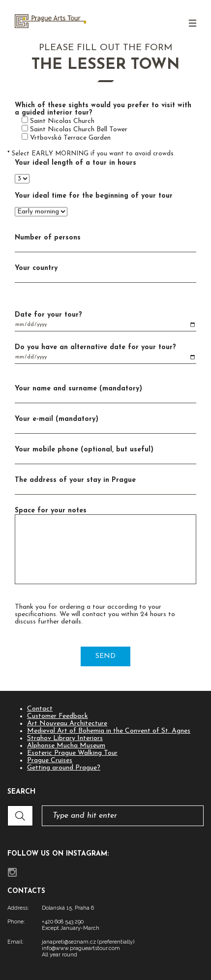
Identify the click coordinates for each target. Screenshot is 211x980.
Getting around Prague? (64, 768)
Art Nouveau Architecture (67, 724)
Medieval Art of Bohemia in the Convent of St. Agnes (109, 731)
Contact (40, 709)
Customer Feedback (58, 716)
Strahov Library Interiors (65, 738)
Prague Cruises (50, 760)
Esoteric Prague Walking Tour (72, 753)
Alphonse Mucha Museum (66, 746)
